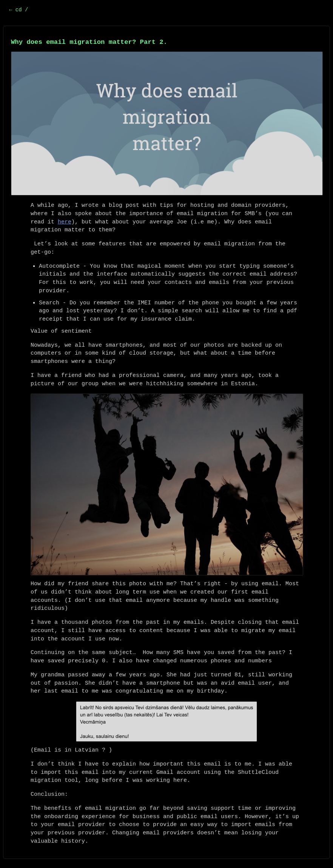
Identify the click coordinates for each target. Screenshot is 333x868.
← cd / (18, 10)
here (65, 222)
